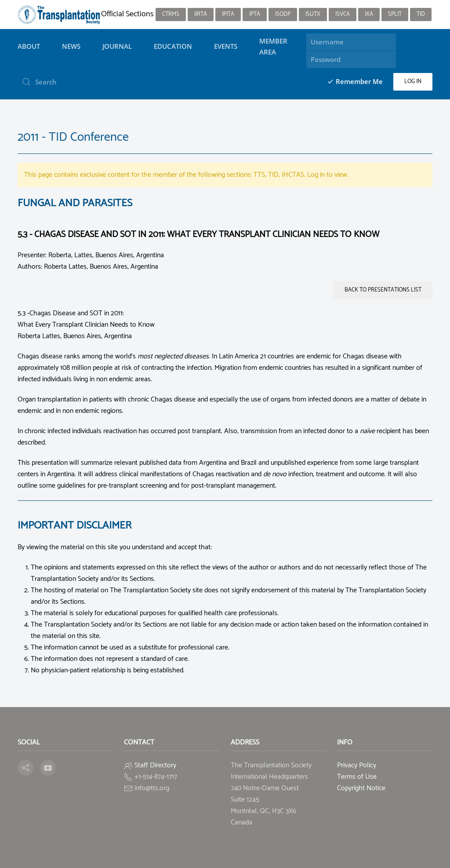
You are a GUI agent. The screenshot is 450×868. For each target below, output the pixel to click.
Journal (117, 46)
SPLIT (395, 14)
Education (173, 46)
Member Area (273, 46)
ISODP (283, 14)
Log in (413, 82)
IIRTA (201, 14)
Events (226, 46)
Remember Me (355, 81)
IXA (369, 14)
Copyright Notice (361, 788)
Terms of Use (357, 777)
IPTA (255, 14)
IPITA (228, 14)
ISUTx (313, 14)
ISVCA (343, 14)
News (71, 46)
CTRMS (171, 14)
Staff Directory (155, 765)
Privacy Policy (357, 765)
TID (421, 14)
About (29, 46)
